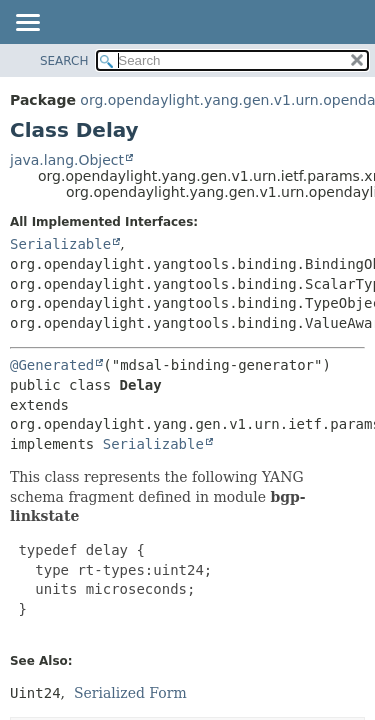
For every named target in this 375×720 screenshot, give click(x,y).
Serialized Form (130, 693)
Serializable (60, 244)
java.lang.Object (67, 160)
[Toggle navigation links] (27, 24)
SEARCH (64, 61)
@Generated (52, 365)
